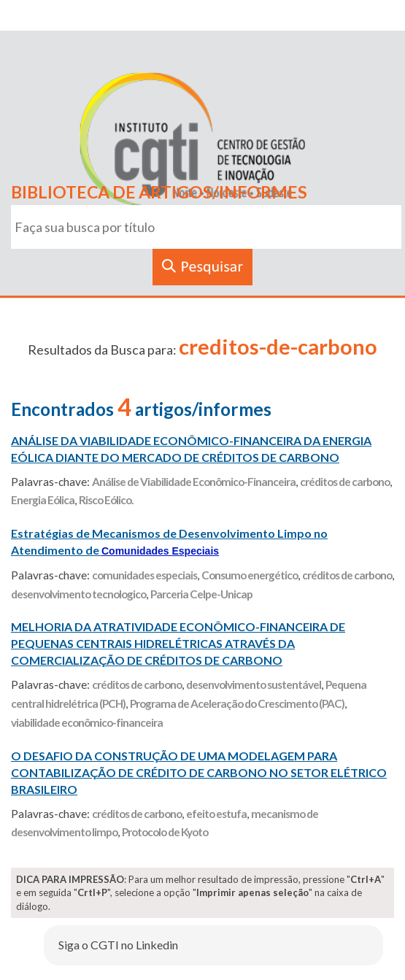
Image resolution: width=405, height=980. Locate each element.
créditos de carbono (345, 482)
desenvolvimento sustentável (254, 684)
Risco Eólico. (106, 500)
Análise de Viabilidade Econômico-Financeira (194, 482)
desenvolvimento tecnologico (78, 594)
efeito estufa (216, 814)
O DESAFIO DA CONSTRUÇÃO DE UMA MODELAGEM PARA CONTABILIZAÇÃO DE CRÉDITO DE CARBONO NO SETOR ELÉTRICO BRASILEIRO (199, 772)
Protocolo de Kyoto (165, 832)
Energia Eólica (43, 500)
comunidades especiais (144, 575)
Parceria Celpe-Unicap (201, 594)
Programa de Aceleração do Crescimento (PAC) (237, 703)
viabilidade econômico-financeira (87, 722)
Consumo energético (250, 575)
